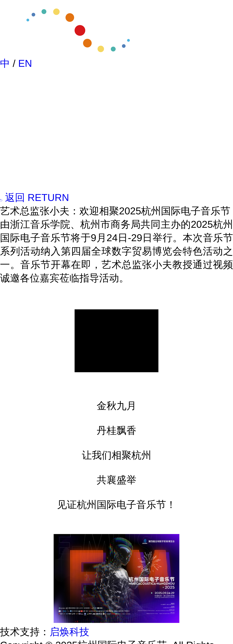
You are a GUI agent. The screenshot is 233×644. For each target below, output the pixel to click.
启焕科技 (69, 632)
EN (25, 63)
